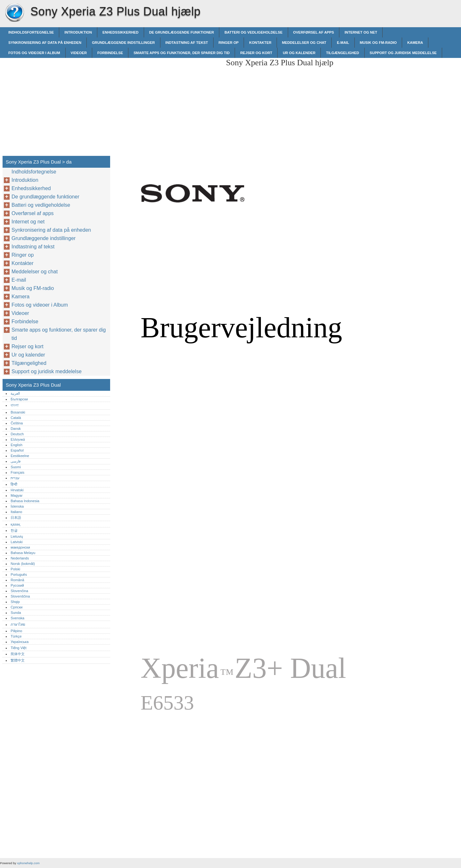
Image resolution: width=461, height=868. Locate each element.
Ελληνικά (18, 439)
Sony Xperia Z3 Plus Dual (14, 13)
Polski (15, 569)
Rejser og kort (256, 53)
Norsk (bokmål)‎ (23, 564)
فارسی (16, 461)
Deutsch (17, 434)
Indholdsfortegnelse (31, 32)
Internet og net (361, 32)
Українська (20, 642)
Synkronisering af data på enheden (45, 43)
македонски (20, 547)
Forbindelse (110, 53)
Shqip (15, 602)
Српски (16, 607)
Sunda (16, 613)
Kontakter (260, 43)
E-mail (343, 43)
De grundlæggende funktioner (182, 32)
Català (16, 418)
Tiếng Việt (18, 648)
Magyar (16, 495)
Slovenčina (19, 591)
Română (17, 580)
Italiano (16, 512)
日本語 (16, 518)
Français (17, 472)
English (16, 445)
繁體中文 (18, 660)
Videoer (79, 53)
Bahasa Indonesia (25, 501)
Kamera (415, 43)
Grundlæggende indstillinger (123, 43)
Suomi (16, 467)
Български (19, 399)
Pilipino (16, 631)
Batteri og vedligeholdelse (253, 32)
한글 (14, 530)
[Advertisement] (167, 103)
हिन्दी (14, 484)
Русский (17, 585)
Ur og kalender (299, 53)
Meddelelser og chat (304, 43)
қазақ (15, 524)
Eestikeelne (20, 456)
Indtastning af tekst (187, 43)
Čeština (17, 423)
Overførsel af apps (314, 32)
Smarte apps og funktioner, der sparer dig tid (182, 53)
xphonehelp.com (28, 863)
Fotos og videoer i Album (34, 53)
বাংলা (15, 405)
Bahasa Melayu (23, 553)
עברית (15, 478)
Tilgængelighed (342, 53)
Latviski (16, 542)
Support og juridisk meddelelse (403, 53)
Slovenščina (20, 596)
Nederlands (20, 558)
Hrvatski (17, 490)
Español (17, 450)
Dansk (16, 429)
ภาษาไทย (18, 624)
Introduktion (78, 32)
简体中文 (18, 654)
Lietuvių (17, 536)
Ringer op (229, 43)
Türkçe (16, 636)
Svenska (17, 618)
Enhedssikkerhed (121, 32)
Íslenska (17, 506)
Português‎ (19, 575)
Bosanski (18, 412)
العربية (15, 393)
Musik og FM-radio (378, 43)
